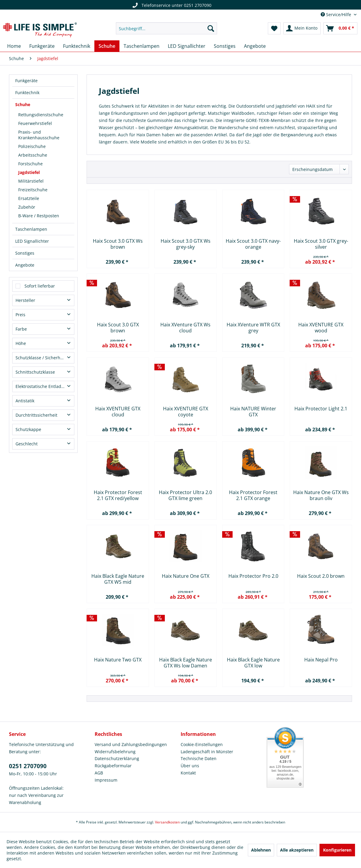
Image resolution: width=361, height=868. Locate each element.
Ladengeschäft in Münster (207, 752)
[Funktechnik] (77, 46)
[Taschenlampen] (142, 46)
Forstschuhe (30, 164)
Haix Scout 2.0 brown (321, 576)
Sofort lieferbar (40, 286)
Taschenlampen (31, 229)
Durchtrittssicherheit (36, 415)
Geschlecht (27, 444)
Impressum (106, 780)
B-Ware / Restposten (39, 216)
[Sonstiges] (225, 46)
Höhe (21, 343)
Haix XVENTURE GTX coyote (186, 412)
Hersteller (25, 300)
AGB (99, 773)
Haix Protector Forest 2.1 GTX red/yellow (118, 495)
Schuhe (23, 104)
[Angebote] (255, 46)
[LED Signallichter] (187, 46)
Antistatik (25, 401)
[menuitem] (166, 28)
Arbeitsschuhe (33, 155)
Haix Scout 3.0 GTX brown (118, 328)
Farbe (21, 329)
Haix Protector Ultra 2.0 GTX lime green (185, 495)
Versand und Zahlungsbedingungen (131, 744)
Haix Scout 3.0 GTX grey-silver (321, 244)
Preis (20, 315)
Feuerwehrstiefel (35, 123)
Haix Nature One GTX (186, 576)
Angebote (25, 265)
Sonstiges (25, 253)
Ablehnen (261, 850)
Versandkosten (167, 822)
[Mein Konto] (302, 28)
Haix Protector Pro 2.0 (253, 576)
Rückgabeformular (113, 766)
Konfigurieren (337, 850)
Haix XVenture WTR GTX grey (253, 328)
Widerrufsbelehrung (115, 752)
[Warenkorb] (340, 28)
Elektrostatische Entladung (42, 386)
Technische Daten (199, 758)
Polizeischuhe (32, 146)
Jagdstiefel (29, 172)
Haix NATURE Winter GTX (253, 412)
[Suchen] (211, 28)
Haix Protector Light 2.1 (321, 409)
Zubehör (27, 207)
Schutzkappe (28, 429)
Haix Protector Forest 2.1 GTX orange (253, 495)
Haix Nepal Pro (321, 660)
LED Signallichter (32, 241)
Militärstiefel (31, 181)
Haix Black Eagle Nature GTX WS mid (118, 579)
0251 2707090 (28, 766)
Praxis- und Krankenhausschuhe (39, 135)
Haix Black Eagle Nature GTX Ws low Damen (186, 663)
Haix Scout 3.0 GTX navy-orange (253, 244)
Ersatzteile (29, 198)
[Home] (14, 46)
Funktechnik (27, 93)
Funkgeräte (26, 81)
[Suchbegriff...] (166, 28)
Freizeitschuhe (33, 190)
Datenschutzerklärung (117, 758)
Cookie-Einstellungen (202, 744)
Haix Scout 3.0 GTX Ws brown (118, 244)
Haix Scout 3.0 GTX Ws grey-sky (186, 244)
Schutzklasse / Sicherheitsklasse (45, 358)
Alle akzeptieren (297, 850)
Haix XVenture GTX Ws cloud (185, 328)
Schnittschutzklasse (35, 372)
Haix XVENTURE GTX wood (321, 328)
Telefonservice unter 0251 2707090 (170, 5)
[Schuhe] (107, 46)
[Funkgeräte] (42, 46)
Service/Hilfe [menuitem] (337, 14)
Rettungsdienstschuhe (41, 115)
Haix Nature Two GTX (118, 660)
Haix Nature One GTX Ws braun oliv (321, 495)
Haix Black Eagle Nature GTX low (253, 663)
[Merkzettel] (274, 28)
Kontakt (188, 773)
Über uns (190, 766)
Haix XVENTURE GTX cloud (118, 412)
